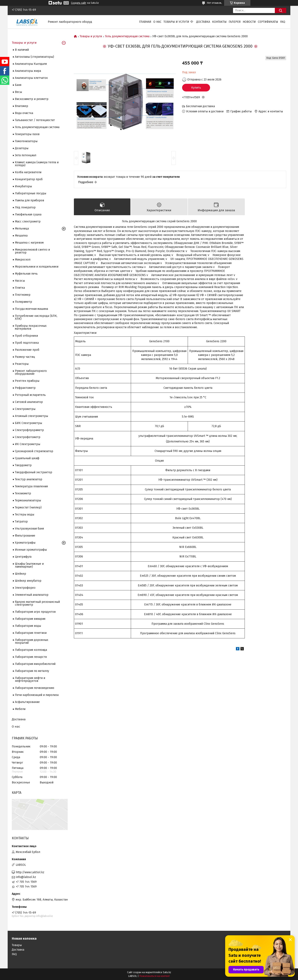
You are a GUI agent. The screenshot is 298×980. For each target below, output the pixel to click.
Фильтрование (25, 536)
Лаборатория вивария (30, 619)
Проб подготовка (27, 343)
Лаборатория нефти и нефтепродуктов (30, 679)
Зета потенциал (26, 155)
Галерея (235, 22)
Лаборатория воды (28, 626)
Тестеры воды (25, 515)
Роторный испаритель (30, 395)
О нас (157, 22)
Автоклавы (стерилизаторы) (34, 57)
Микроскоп (23, 260)
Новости (249, 22)
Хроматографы (25, 543)
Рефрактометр (25, 388)
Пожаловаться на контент (154, 976)
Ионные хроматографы (31, 550)
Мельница (22, 229)
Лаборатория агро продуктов (35, 612)
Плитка (20, 288)
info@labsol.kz (26, 877)
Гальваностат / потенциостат (35, 120)
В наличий (22, 50)
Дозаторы (22, 148)
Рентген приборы (27, 381)
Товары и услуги (176, 22)
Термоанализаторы (28, 500)
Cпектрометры (25, 409)
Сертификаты (268, 22)
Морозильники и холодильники (37, 267)
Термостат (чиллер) (28, 507)
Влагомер (22, 106)
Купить (196, 88)
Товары (17, 945)
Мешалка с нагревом (29, 243)
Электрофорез (25, 588)
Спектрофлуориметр (29, 430)
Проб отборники (26, 336)
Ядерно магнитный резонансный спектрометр (37, 603)
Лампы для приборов (29, 200)
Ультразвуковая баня (29, 529)
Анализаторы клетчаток (31, 78)
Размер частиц (25, 357)
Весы (18, 92)
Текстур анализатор (29, 479)
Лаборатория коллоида (31, 650)
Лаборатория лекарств (31, 657)
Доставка (203, 22)
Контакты (219, 22)
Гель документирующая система (127, 36)
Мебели (20, 709)
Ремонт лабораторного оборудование (31, 372)
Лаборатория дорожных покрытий (32, 641)
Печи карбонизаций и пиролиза (37, 695)
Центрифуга (23, 557)
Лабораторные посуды (31, 193)
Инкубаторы (23, 186)
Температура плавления (31, 486)
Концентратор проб (29, 179)
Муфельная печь (26, 274)
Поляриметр (23, 302)
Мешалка (21, 236)
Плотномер (23, 295)
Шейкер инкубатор (28, 581)
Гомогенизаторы (26, 141)
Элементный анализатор (32, 595)
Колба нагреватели (28, 172)
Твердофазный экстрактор (34, 472)
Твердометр (23, 465)
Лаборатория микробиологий (35, 664)
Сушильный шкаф (27, 458)
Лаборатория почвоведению (35, 688)
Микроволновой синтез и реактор (32, 251)
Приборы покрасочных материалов (31, 327)
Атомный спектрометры (31, 416)
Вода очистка (24, 113)
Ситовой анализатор (29, 402)
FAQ (283, 22)
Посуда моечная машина (31, 309)
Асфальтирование (27, 702)
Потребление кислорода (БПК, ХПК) (36, 317)
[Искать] (281, 10)
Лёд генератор (25, 207)
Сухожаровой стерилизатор (34, 451)
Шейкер (20, 574)
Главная (145, 22)
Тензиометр (23, 493)
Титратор (21, 522)
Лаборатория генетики (31, 633)
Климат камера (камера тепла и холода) (37, 164)
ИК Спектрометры (28, 444)
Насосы (20, 281)
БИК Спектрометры (28, 423)
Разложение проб (27, 350)
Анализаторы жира (28, 71)
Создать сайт (79, 3)
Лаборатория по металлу (32, 671)
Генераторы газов (27, 134)
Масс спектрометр (28, 222)
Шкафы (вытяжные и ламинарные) (29, 565)
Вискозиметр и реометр (32, 99)
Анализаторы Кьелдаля (31, 64)
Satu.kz (167, 972)
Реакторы (22, 364)
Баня (18, 85)
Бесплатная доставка (200, 106)
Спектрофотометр (28, 437)
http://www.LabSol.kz (30, 872)
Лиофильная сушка (28, 214)
